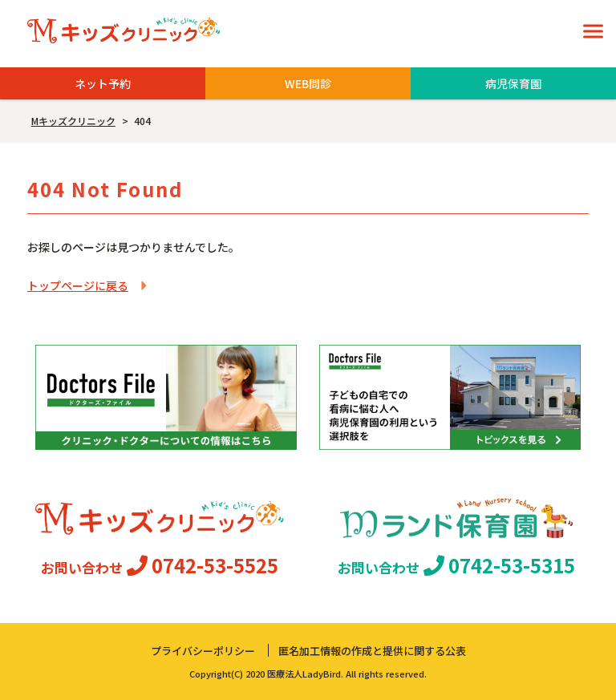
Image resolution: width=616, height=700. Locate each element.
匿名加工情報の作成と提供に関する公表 (372, 651)
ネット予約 (103, 83)
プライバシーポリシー (203, 651)
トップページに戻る (78, 285)
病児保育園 (513, 83)
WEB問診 (308, 83)
